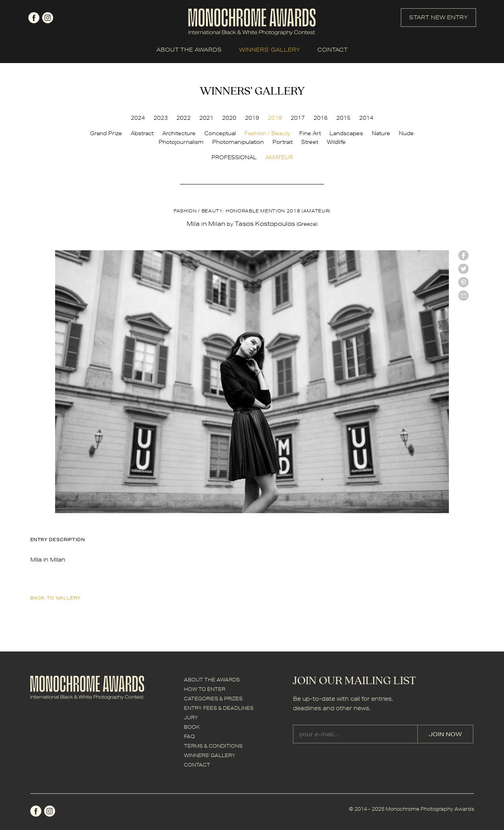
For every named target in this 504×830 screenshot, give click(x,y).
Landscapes (346, 133)
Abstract (142, 133)
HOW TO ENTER (205, 689)
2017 (298, 118)
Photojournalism (181, 142)
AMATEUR (279, 157)
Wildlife (336, 142)
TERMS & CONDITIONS (213, 746)
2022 (183, 118)
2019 (252, 118)
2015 (343, 118)
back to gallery (56, 598)
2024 (138, 118)
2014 (366, 118)
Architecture (179, 133)
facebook (34, 18)
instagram (48, 18)
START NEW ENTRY (438, 17)
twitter (463, 269)
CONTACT (333, 50)
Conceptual (220, 133)
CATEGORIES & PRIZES (213, 699)
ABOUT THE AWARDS (189, 50)
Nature (381, 133)
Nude (406, 133)
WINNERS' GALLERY (270, 50)
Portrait (283, 142)
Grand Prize (106, 133)
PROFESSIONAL (234, 157)
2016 (321, 118)
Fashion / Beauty (268, 133)
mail (463, 296)
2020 (229, 118)
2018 (275, 118)
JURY (191, 717)
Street (310, 142)
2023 (161, 118)
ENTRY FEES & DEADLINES (219, 708)
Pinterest (463, 282)
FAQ (189, 736)
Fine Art (310, 133)
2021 (206, 118)
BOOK (192, 727)
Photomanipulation (238, 142)
